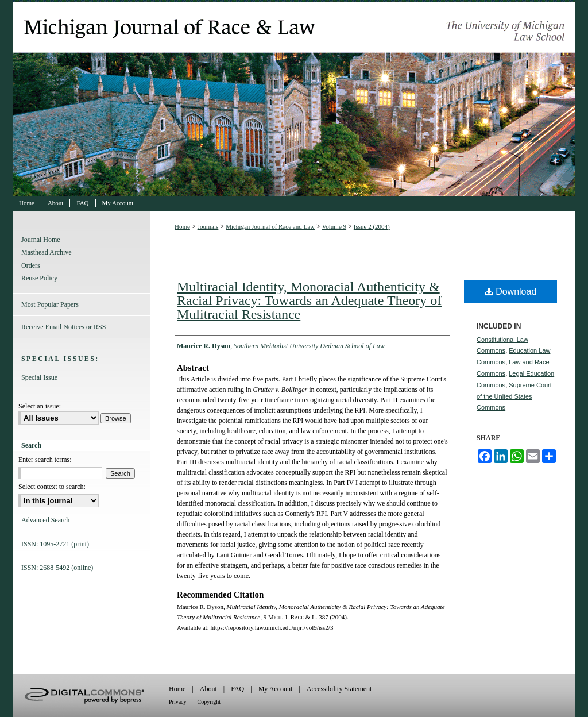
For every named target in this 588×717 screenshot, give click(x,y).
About (208, 689)
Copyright (209, 702)
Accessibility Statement (339, 689)
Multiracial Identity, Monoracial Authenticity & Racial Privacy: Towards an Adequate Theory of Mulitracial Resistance (309, 300)
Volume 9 (334, 226)
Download (511, 292)
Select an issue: (40, 406)
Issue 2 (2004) (372, 226)
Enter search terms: (45, 460)
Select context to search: (52, 487)
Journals (208, 226)
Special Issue (39, 377)
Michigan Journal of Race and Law (294, 98)
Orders (31, 265)
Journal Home (41, 240)
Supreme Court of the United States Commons (514, 396)
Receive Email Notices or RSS (63, 327)
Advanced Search (45, 520)
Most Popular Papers (50, 304)
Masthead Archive (47, 252)
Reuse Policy (39, 278)
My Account (276, 689)
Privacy (178, 702)
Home (182, 226)
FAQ (237, 689)
